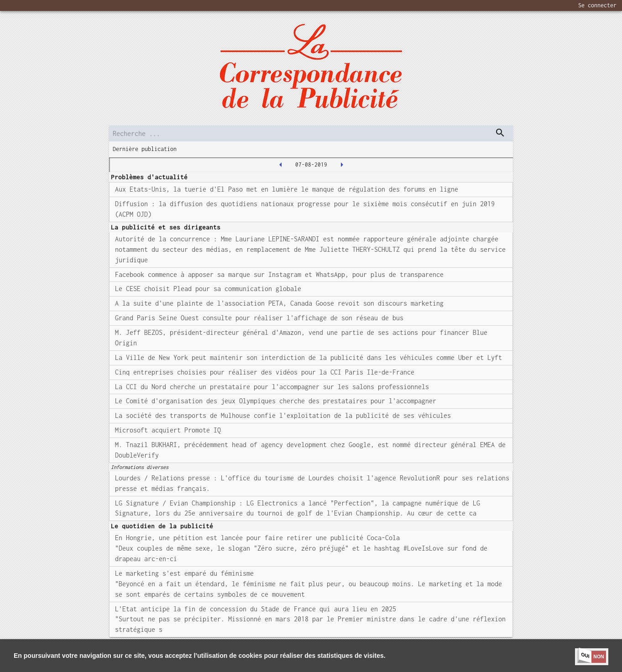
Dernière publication (145, 149)
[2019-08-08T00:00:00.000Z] (342, 165)
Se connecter (597, 5)
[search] (311, 133)
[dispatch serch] (500, 133)
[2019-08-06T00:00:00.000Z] (281, 165)
